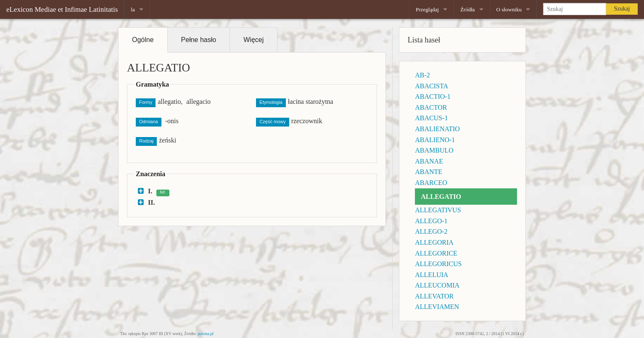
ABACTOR (431, 107)
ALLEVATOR (434, 296)
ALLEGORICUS (438, 264)
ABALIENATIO (437, 129)
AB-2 (422, 75)
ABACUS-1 (431, 118)
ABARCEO (431, 183)
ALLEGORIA (434, 242)
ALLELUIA (432, 275)
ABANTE (429, 172)
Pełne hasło (199, 40)
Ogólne (143, 40)
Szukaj (622, 9)
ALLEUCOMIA (437, 285)
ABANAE (429, 161)
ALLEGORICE (436, 253)
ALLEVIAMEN (437, 307)
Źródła (468, 9)
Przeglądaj (427, 9)
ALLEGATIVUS (438, 210)
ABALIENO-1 (435, 140)
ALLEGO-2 (431, 231)
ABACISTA (432, 86)
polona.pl (206, 334)
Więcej (253, 40)
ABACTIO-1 (433, 96)
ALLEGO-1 (431, 221)
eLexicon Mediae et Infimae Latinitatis (62, 9)
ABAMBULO (434, 150)
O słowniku (509, 9)
